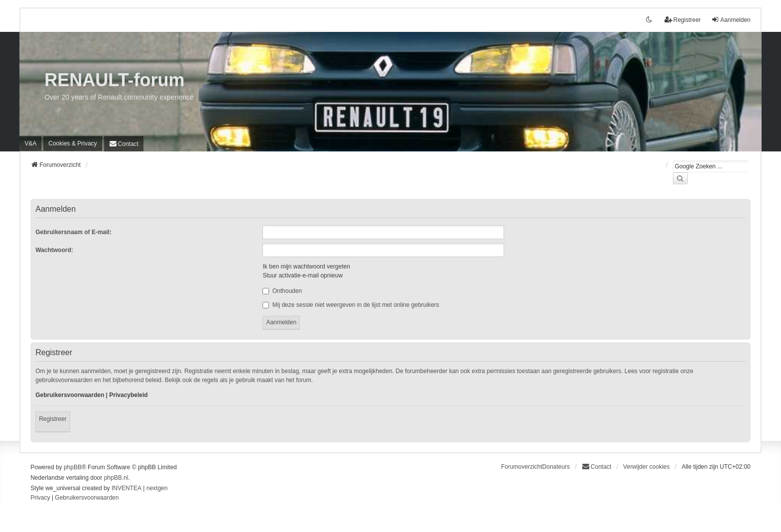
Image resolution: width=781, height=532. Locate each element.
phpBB (73, 467)
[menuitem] (72, 143)
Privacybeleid (128, 395)
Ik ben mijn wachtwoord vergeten (306, 266)
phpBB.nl (116, 478)
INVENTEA (127, 488)
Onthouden (282, 291)
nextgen (157, 488)
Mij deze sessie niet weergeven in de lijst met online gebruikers (351, 305)
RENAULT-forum (114, 80)
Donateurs (556, 467)
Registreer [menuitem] (683, 20)
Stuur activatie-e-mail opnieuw (303, 275)
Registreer (53, 419)
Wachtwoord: (54, 250)
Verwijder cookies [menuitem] (646, 467)
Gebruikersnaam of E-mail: (73, 232)
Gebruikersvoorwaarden (70, 395)
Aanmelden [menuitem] (731, 20)
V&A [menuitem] (30, 143)
